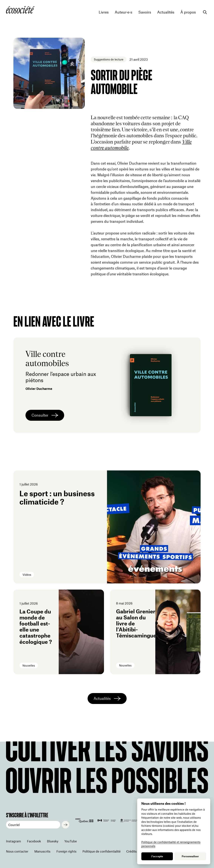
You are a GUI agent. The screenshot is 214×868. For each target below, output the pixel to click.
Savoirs (145, 12)
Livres (104, 12)
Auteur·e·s (124, 12)
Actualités (166, 12)
